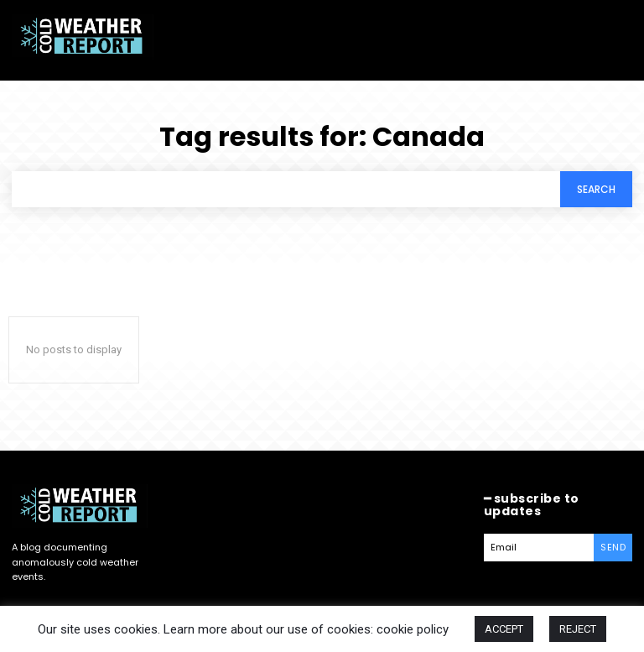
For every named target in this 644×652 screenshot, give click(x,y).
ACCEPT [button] (504, 629)
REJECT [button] (578, 629)
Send (613, 547)
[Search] (596, 189)
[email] (539, 548)
